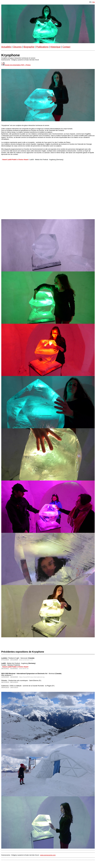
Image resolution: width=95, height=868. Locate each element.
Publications (42, 47)
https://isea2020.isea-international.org (32, 677)
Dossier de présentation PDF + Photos (18, 65)
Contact (66, 47)
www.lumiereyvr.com (26, 660)
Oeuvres (17, 47)
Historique (55, 47)
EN (94, 2)
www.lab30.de (24, 669)
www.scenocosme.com (48, 855)
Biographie (29, 47)
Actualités (6, 47)
